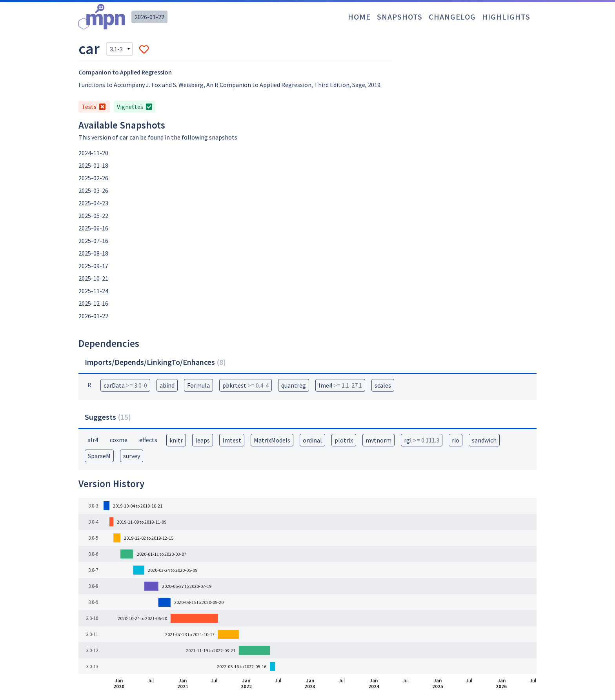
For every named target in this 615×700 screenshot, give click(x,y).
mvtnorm (378, 440)
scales (383, 385)
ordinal (312, 440)
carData (125, 385)
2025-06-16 (93, 228)
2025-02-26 (93, 178)
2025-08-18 (93, 253)
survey (132, 456)
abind (167, 385)
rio (456, 440)
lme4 (340, 385)
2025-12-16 (93, 303)
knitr (176, 440)
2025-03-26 (93, 190)
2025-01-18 (93, 165)
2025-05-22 (93, 216)
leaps (203, 440)
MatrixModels (272, 440)
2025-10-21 (93, 278)
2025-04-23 (93, 203)
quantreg (294, 385)
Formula (198, 385)
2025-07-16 (93, 241)
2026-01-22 (149, 17)
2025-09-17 (93, 266)
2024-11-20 (93, 153)
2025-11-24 (93, 291)
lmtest (232, 440)
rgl (422, 440)
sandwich (484, 440)
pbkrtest (246, 385)
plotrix (344, 440)
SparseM (99, 456)
